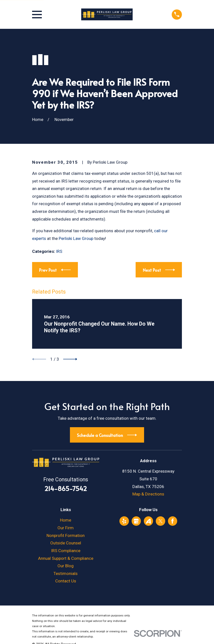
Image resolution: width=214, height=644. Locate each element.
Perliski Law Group (76, 238)
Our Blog (66, 566)
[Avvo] (148, 521)
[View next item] (70, 359)
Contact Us (66, 581)
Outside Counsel (66, 543)
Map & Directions (148, 494)
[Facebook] (172, 521)
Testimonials (66, 573)
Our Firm (66, 528)
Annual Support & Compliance (66, 558)
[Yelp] (124, 521)
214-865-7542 (66, 488)
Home (66, 520)
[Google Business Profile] (136, 521)
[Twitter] (160, 521)
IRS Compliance (66, 551)
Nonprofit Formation (66, 535)
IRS (59, 251)
